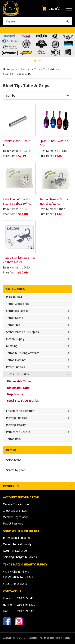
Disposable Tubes (19, 381)
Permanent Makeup (18, 432)
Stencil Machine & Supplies (22, 332)
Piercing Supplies (16, 418)
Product (26, 69)
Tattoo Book (14, 439)
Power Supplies (15, 367)
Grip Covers (15, 394)
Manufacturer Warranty (17, 544)
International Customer (17, 538)
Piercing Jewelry (16, 425)
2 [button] (40, 61)
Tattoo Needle (15, 318)
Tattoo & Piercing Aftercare (23, 353)
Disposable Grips (19, 388)
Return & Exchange (15, 551)
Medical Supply (15, 339)
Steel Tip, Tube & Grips (23, 401)
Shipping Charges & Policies (20, 557)
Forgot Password (13, 523)
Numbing (12, 346)
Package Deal (14, 297)
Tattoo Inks (13, 325)
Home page (10, 69)
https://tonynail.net (15, 584)
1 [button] (35, 61)
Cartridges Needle (17, 311)
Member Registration (16, 517)
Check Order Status (15, 511)
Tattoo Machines (16, 360)
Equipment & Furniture (20, 411)
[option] (37, 45)
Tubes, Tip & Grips (17, 374)
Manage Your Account (16, 504)
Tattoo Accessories (17, 304)
